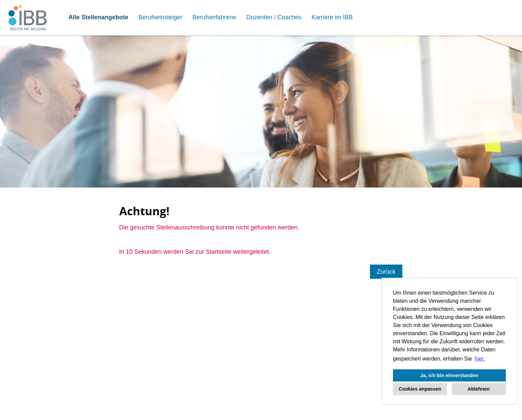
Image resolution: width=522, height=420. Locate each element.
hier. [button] (480, 359)
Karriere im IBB (332, 17)
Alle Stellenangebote (98, 17)
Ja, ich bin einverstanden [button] (449, 375)
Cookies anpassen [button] (420, 389)
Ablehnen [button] (479, 389)
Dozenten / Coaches (274, 17)
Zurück (386, 272)
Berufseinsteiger (160, 17)
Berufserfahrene (214, 17)
